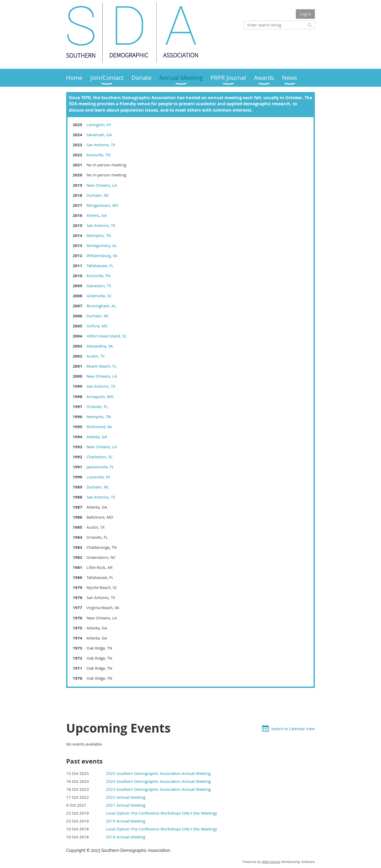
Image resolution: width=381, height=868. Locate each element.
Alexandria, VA (100, 346)
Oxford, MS (97, 326)
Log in (305, 14)
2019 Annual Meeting (126, 821)
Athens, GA (97, 215)
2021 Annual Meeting (126, 805)
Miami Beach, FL (102, 366)
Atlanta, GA (97, 437)
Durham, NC (98, 195)
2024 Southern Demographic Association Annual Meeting (158, 781)
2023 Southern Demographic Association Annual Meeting (158, 789)
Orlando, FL (97, 406)
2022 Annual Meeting (126, 797)
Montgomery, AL (102, 245)
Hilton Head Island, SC (107, 336)
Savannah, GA (99, 135)
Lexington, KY (99, 125)
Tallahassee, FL (100, 266)
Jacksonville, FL (100, 467)
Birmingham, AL (101, 306)
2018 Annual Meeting (126, 837)
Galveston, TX (99, 286)
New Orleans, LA (102, 185)
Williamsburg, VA (102, 255)
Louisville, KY (98, 477)
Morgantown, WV (102, 205)
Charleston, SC (100, 457)
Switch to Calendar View (293, 729)
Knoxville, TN (98, 155)
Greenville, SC (99, 296)
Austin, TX (96, 356)
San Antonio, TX (101, 145)
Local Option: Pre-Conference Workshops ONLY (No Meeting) (161, 813)
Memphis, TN (99, 235)
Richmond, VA (99, 427)
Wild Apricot (271, 862)
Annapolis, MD (100, 396)
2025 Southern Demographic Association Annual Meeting (158, 773)
